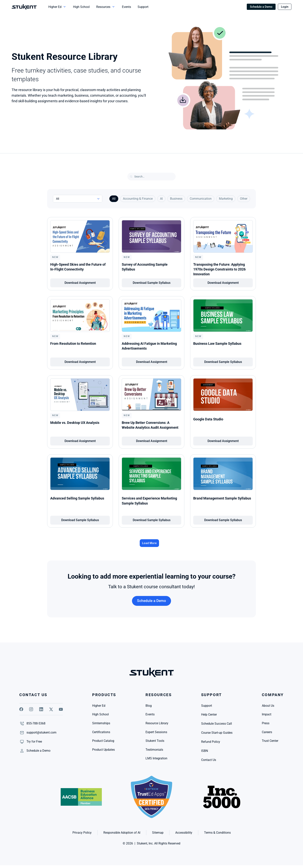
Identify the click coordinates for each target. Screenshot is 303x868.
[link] (34, 742)
